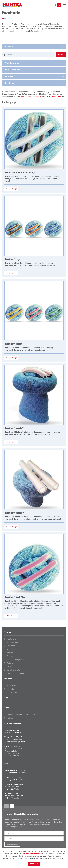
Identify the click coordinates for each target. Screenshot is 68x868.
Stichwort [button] (9, 46)
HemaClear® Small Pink (15, 597)
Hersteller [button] (9, 76)
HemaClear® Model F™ (14, 513)
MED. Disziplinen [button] (12, 70)
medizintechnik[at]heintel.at (31, 96)
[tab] (34, 46)
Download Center (14, 670)
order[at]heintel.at (14, 751)
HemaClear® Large (12, 259)
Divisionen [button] (9, 83)
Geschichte (11, 656)
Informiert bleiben (12, 844)
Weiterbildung (12, 663)
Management (12, 649)
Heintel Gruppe (13, 639)
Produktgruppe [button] (12, 63)
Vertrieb (10, 653)
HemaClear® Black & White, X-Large (20, 173)
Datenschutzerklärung (32, 854)
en (55, 5)
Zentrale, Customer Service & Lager (21, 715)
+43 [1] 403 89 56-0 (54, 96)
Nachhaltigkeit (12, 642)
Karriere (10, 666)
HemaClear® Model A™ (14, 428)
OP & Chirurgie (12, 189)
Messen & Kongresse (15, 660)
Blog (6, 698)
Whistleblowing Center (15, 673)
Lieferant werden (13, 692)
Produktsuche (12, 686)
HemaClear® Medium (13, 344)
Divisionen (11, 646)
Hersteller (10, 689)
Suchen (61, 55)
